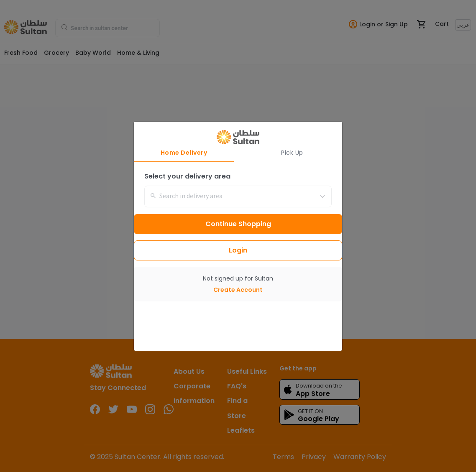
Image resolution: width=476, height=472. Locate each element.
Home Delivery (184, 153)
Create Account (238, 290)
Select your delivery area (187, 176)
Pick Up (292, 153)
